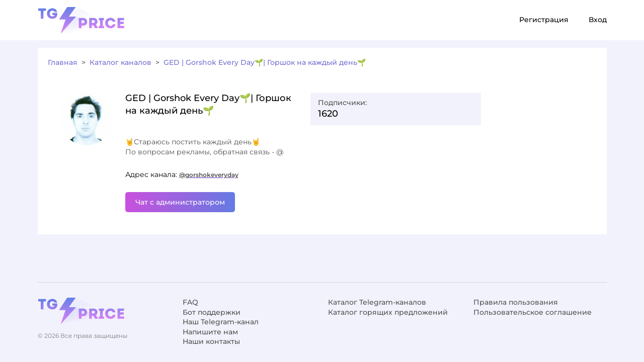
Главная (63, 62)
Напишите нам (210, 332)
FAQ (190, 302)
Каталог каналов (120, 62)
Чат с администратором (180, 202)
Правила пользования (516, 302)
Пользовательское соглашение (533, 312)
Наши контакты (211, 341)
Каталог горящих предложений (388, 312)
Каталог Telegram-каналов (377, 302)
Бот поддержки (212, 312)
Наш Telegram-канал (221, 322)
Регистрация (544, 20)
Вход (598, 20)
